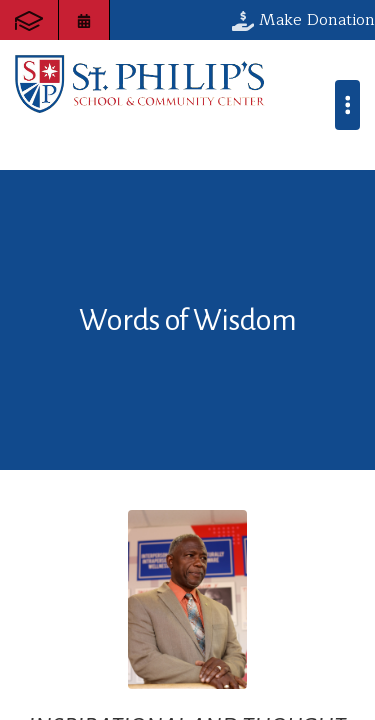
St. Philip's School (140, 84)
